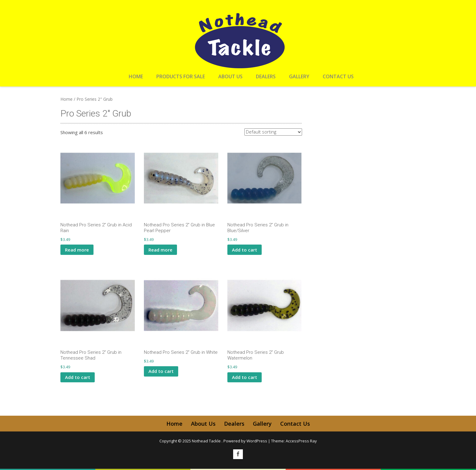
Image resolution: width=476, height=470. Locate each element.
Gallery (299, 76)
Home (136, 76)
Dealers (266, 76)
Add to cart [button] (245, 250)
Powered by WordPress (245, 441)
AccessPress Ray (301, 441)
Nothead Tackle (207, 441)
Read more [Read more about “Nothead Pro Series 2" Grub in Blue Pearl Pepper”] (160, 250)
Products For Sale (181, 76)
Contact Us (338, 76)
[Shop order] (273, 132)
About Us (230, 76)
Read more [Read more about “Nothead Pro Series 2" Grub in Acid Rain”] (77, 250)
